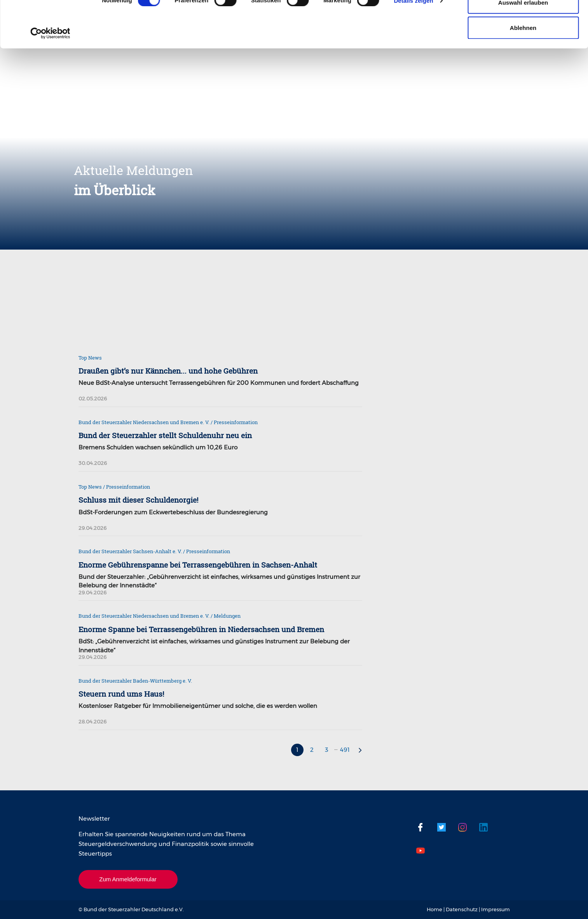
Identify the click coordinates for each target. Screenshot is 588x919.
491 (345, 750)
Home (434, 909)
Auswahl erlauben (523, 46)
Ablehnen (523, 71)
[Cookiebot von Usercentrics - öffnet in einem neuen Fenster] (50, 77)
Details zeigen (413, 44)
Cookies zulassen (523, 20)
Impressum (496, 909)
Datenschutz (462, 909)
